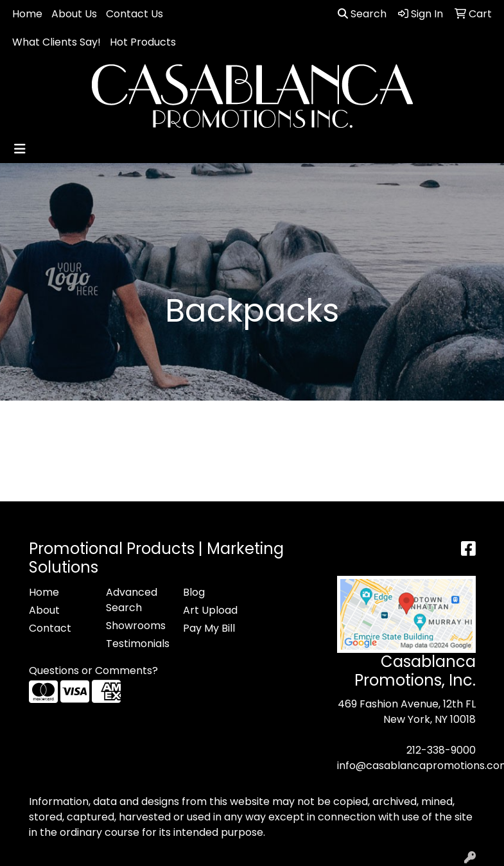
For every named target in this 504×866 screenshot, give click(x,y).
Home (27, 14)
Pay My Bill (209, 628)
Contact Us (135, 14)
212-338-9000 (441, 750)
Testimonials (137, 644)
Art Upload (210, 610)
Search (362, 14)
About (44, 610)
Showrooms (136, 626)
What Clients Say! (56, 42)
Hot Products (143, 42)
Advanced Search (132, 600)
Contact (50, 628)
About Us (74, 14)
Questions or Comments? (93, 671)
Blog (194, 592)
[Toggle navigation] (20, 149)
